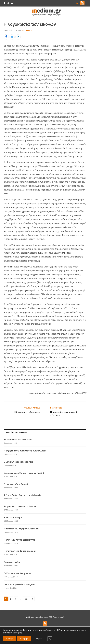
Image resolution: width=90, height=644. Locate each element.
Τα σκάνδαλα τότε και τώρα (18, 440)
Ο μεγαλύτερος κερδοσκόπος (18, 462)
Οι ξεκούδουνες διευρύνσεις (18, 573)
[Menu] (5, 12)
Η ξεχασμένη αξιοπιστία (27, 412)
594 (27, 599)
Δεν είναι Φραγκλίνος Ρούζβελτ (20, 584)
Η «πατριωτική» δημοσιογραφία (20, 551)
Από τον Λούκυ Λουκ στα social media (22, 495)
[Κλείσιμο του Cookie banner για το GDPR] (50, 639)
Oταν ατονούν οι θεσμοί (16, 484)
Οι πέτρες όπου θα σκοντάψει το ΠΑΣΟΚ (24, 473)
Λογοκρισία (27, 30)
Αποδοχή (9, 639)
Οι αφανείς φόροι (12, 562)
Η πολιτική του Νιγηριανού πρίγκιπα (21, 529)
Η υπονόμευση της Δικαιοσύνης (19, 540)
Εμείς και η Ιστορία (13, 517)
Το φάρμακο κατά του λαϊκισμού (20, 506)
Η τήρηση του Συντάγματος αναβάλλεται (25, 451)
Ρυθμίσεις (39, 639)
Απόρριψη (24, 639)
